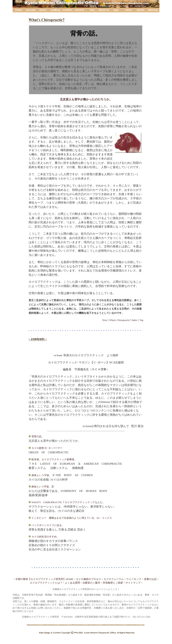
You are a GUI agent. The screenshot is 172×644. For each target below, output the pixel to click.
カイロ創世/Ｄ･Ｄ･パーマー (47, 448)
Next (105, 320)
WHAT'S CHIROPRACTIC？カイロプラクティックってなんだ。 (68, 502)
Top (141, 320)
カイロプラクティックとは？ (46, 583)
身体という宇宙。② (42, 487)
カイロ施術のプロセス (89, 579)
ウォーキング (134, 579)
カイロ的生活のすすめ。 (45, 537)
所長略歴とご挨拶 (113, 583)
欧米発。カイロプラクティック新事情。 (54, 459)
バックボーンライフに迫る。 (48, 525)
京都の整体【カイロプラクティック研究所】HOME (44, 579)
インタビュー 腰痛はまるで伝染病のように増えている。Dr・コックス (71, 518)
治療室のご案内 (91, 583)
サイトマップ (133, 583)
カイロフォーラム (114, 579)
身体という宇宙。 (42, 475)
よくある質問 (72, 583)
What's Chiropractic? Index (123, 320)
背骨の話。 (38, 436)
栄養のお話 (150, 579)
